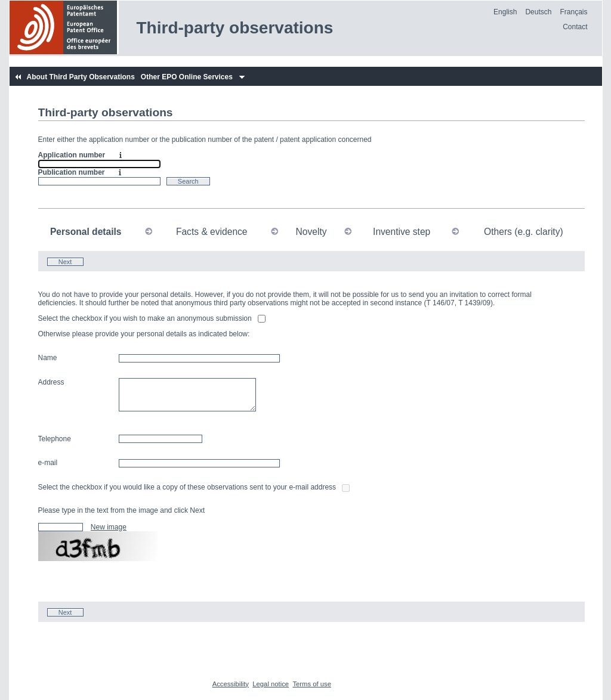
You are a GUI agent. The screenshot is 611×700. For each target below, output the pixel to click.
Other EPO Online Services (187, 77)
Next (65, 262)
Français (573, 12)
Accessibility (231, 684)
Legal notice (271, 684)
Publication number (72, 172)
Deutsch (538, 12)
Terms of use (311, 684)
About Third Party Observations (80, 77)
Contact (575, 27)
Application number (72, 155)
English (505, 12)
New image (109, 527)
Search (188, 181)
